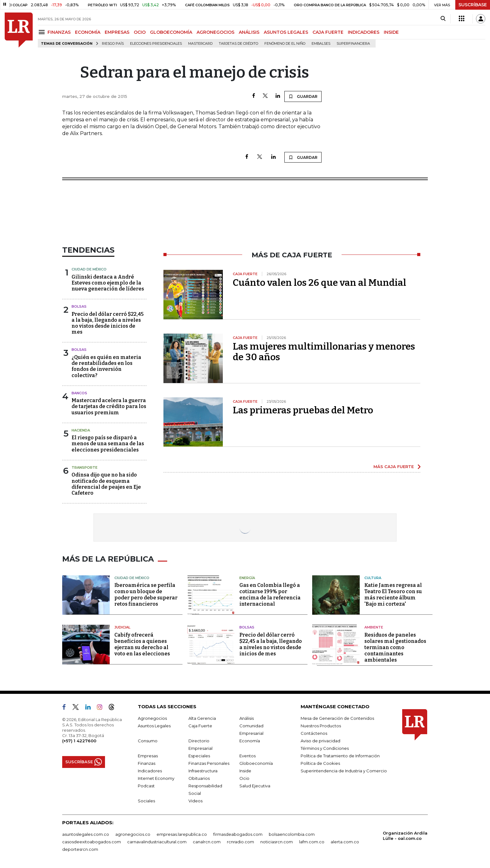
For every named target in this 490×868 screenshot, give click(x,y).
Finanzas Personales (209, 763)
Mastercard (200, 44)
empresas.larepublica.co (182, 834)
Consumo (148, 741)
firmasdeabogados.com (238, 834)
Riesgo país (113, 44)
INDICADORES (364, 32)
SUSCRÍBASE (473, 5)
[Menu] (43, 32)
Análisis (247, 718)
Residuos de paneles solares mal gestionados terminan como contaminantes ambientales (395, 647)
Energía (247, 578)
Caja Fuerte (200, 726)
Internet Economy (156, 778)
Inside (245, 771)
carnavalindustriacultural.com (157, 842)
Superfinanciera (353, 44)
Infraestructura (203, 771)
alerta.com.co (345, 842)
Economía (250, 741)
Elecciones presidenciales (156, 44)
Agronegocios (152, 718)
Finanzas (147, 763)
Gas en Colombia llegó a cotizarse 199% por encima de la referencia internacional (270, 595)
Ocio (244, 778)
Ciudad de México (89, 269)
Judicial (122, 627)
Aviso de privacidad (320, 741)
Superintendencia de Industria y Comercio (344, 771)
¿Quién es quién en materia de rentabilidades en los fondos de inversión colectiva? (106, 366)
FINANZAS (59, 32)
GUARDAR (303, 96)
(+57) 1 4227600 (79, 741)
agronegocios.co (133, 834)
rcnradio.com (240, 842)
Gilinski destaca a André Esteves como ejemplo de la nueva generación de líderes (108, 283)
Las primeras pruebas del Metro (303, 410)
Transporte (85, 467)
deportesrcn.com (80, 849)
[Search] (443, 19)
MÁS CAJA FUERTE (394, 467)
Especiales (199, 756)
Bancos (79, 393)
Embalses (321, 44)
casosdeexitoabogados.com (92, 842)
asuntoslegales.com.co (86, 834)
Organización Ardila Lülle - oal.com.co (405, 836)
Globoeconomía (256, 763)
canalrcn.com (207, 842)
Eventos (247, 756)
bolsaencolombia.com (292, 834)
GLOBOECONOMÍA (171, 32)
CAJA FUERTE (328, 32)
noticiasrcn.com (277, 842)
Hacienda (81, 430)
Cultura (373, 578)
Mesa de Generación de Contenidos (337, 718)
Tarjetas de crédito (238, 44)
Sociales (146, 801)
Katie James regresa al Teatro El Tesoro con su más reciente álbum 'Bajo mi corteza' (393, 595)
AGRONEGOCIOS (215, 32)
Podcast (146, 786)
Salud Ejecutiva (255, 786)
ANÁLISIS (249, 32)
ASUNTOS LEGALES (286, 32)
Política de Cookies (320, 763)
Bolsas (79, 306)
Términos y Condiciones (325, 748)
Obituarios (199, 778)
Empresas (148, 756)
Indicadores (150, 771)
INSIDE (391, 32)
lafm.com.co (312, 842)
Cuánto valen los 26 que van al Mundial (320, 283)
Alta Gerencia (202, 718)
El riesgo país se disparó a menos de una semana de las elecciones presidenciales (108, 444)
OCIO (140, 32)
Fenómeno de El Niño (285, 44)
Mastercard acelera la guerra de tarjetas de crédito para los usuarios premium (109, 406)
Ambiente (374, 627)
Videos (195, 801)
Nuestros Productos (321, 726)
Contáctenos (314, 733)
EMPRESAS (117, 32)
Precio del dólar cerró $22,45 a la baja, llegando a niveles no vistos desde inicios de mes (108, 323)
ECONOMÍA (88, 32)
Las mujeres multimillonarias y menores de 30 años (324, 352)
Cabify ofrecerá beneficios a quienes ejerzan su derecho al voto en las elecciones (142, 644)
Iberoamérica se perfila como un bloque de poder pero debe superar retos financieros (146, 595)
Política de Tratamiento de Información (340, 756)
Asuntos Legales (154, 726)
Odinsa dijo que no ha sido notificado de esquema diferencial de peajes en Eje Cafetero (106, 484)
